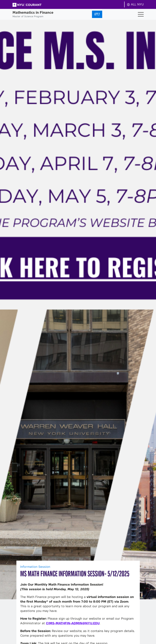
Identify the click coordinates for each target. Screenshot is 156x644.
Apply (97, 14)
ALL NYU (135, 4)
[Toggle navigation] (141, 14)
